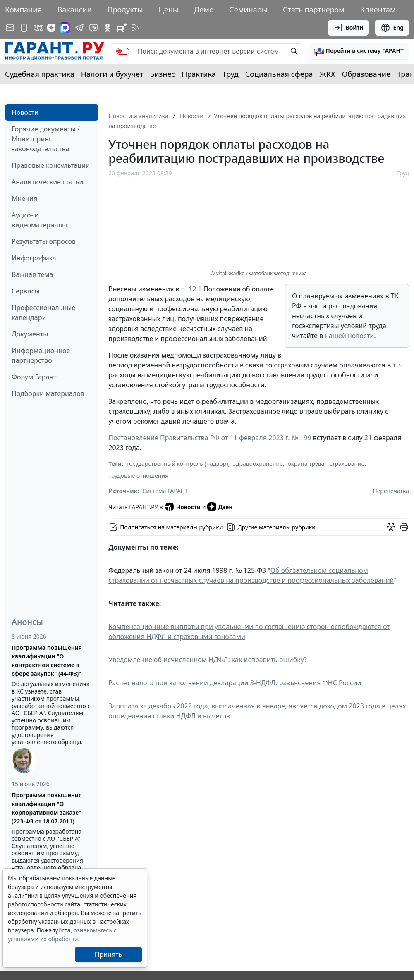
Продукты (125, 10)
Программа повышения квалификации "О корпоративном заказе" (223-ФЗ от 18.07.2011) (47, 808)
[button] (359, 51)
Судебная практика (40, 74)
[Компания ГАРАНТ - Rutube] (122, 28)
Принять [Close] (109, 954)
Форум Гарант (34, 377)
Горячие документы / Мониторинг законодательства (46, 139)
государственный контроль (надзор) (177, 464)
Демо (204, 10)
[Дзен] (51, 28)
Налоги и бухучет (112, 74)
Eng (392, 28)
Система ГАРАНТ (165, 491)
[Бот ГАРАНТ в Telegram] (93, 28)
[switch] (123, 51)
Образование (366, 74)
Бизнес (162, 74)
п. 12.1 (191, 289)
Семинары (248, 10)
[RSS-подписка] (136, 28)
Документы (30, 334)
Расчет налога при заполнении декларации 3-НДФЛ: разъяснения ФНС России (235, 683)
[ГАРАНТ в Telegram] (79, 28)
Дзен (220, 507)
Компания (23, 10)
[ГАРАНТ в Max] (65, 28)
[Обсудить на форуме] (391, 527)
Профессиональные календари (43, 312)
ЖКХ (328, 74)
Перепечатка (391, 491)
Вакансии (75, 10)
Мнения (24, 198)
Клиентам (378, 10)
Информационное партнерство (41, 355)
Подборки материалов (48, 393)
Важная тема (32, 274)
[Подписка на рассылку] (10, 28)
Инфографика (34, 258)
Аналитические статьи (47, 182)
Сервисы (26, 291)
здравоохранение (258, 464)
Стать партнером (314, 10)
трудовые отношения (138, 476)
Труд (231, 74)
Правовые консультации (51, 165)
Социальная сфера (279, 74)
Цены (168, 10)
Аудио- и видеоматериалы (39, 220)
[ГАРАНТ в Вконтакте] (38, 28)
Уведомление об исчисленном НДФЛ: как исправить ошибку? (208, 660)
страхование (347, 464)
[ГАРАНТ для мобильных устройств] (24, 28)
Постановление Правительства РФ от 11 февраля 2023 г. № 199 (210, 438)
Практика (199, 74)
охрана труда (306, 464)
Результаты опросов (44, 241)
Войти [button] (348, 28)
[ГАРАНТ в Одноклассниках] (108, 28)
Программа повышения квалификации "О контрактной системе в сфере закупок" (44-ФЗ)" (47, 660)
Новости (25, 112)
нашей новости (349, 336)
